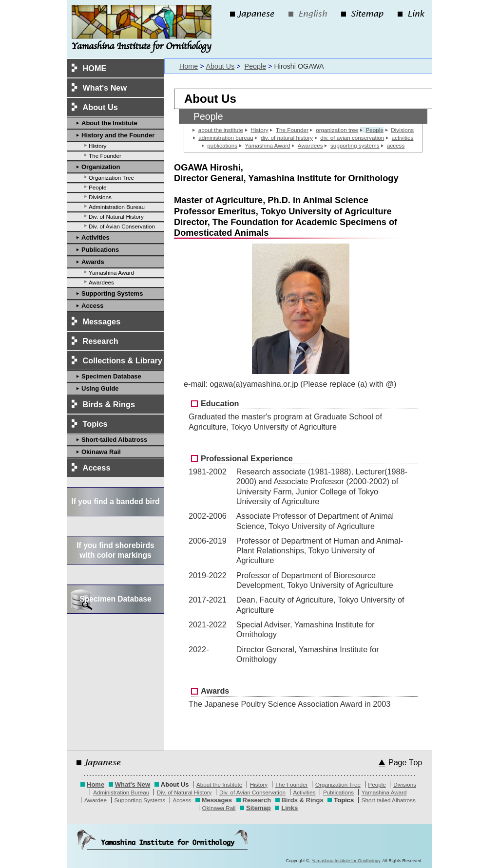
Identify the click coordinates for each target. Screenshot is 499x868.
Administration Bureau (117, 207)
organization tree (337, 130)
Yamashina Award (111, 273)
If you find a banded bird (115, 501)
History (97, 146)
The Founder (105, 156)
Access (93, 306)
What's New (105, 88)
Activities (96, 237)
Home (189, 66)
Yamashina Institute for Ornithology (346, 861)
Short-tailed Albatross (114, 440)
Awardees (101, 282)
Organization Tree (111, 178)
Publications (100, 250)
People (97, 187)
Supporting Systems (112, 293)
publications (222, 145)
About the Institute (109, 123)
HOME (95, 68)
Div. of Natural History (116, 217)
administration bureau (226, 138)
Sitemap (259, 808)
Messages (102, 321)
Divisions (100, 197)
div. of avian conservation (352, 138)
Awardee (96, 800)
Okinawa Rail (101, 452)
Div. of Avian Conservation (122, 226)
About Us (220, 66)
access (396, 145)
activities (403, 138)
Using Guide (100, 388)
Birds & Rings (109, 404)
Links (289, 808)
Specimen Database (111, 376)
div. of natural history (287, 138)
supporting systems (355, 145)
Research (101, 341)
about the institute (221, 130)
